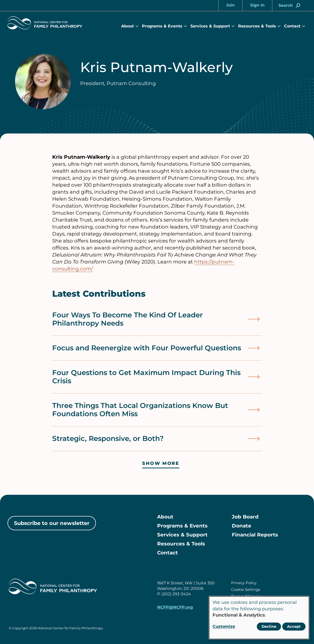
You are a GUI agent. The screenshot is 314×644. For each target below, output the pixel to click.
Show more (161, 463)
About (128, 26)
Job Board (245, 517)
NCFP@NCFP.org (175, 607)
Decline (269, 626)
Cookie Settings (246, 589)
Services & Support (210, 26)
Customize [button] (224, 626)
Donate (242, 526)
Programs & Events (162, 26)
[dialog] (259, 618)
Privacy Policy (244, 583)
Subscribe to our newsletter (52, 523)
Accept (294, 626)
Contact (292, 26)
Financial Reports (255, 535)
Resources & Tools (257, 26)
